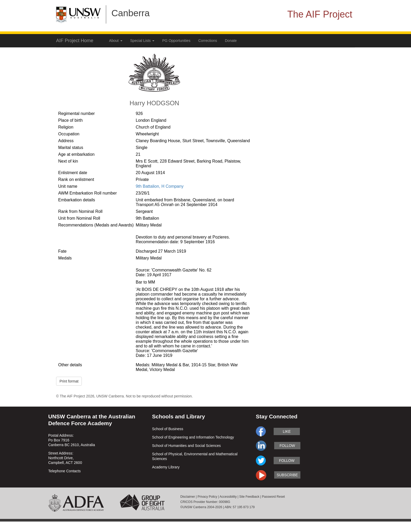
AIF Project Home (75, 41)
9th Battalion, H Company (160, 186)
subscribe (287, 475)
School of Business (168, 429)
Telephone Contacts (64, 471)
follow (287, 446)
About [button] (116, 41)
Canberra (131, 13)
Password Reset (273, 497)
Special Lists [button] (142, 41)
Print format (69, 381)
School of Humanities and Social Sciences (186, 446)
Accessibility (228, 497)
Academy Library (166, 467)
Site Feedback (249, 497)
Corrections (208, 41)
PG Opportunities (176, 41)
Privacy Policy (207, 497)
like (287, 431)
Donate (231, 41)
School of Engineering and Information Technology (193, 437)
